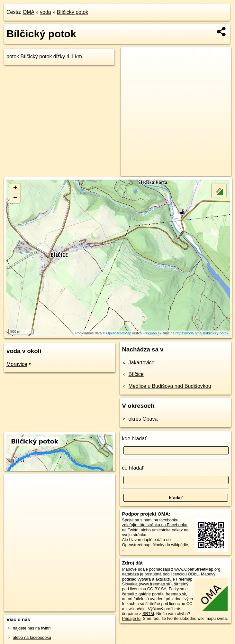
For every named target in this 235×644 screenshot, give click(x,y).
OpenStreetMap (119, 333)
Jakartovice (142, 363)
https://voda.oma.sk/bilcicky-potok (202, 333)
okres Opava (143, 419)
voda (45, 12)
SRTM (148, 614)
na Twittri (130, 530)
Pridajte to (131, 618)
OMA (29, 12)
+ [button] (15, 188)
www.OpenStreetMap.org (198, 569)
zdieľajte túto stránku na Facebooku (155, 525)
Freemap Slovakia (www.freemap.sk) (157, 582)
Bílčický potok (73, 12)
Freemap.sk (152, 333)
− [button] (15, 198)
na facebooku (166, 520)
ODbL (193, 574)
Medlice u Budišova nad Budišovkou (170, 386)
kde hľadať (135, 439)
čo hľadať (133, 468)
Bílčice (136, 374)
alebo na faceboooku (32, 637)
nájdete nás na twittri (32, 628)
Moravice (17, 364)
